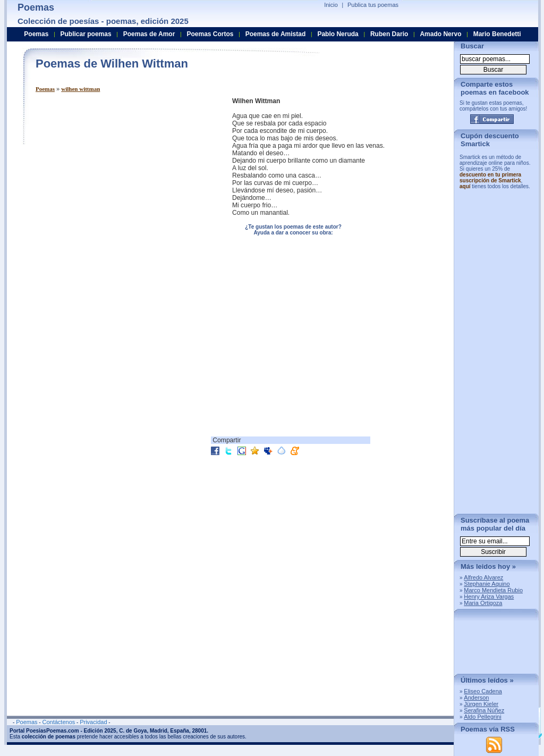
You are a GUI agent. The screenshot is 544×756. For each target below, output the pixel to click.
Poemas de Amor (149, 34)
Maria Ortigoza (483, 603)
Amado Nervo (440, 34)
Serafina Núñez (484, 710)
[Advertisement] (125, 172)
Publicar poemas (86, 34)
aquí (465, 186)
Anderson (476, 698)
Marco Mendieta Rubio (493, 590)
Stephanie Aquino (487, 584)
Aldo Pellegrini (482, 717)
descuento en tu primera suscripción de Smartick (490, 178)
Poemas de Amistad (276, 34)
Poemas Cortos (210, 34)
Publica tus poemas (373, 5)
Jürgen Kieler (481, 704)
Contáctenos (58, 722)
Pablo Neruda (338, 34)
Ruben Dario (389, 34)
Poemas (45, 89)
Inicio (331, 5)
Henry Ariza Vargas (489, 597)
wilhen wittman (80, 89)
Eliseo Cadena (483, 691)
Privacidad (93, 722)
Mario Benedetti (497, 34)
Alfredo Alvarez (483, 577)
